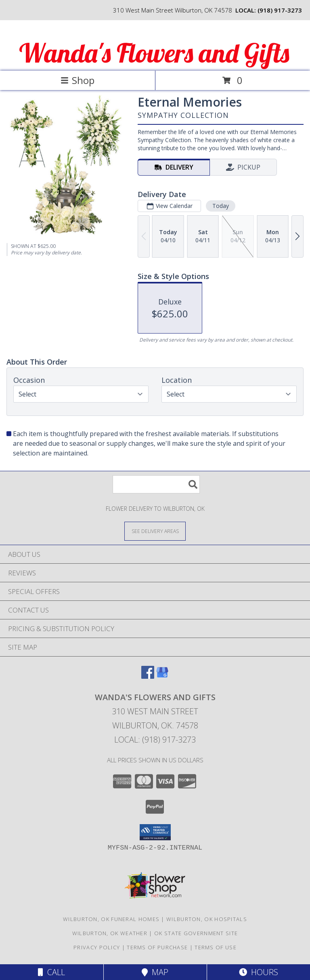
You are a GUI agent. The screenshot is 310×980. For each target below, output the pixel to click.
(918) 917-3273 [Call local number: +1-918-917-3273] (280, 10)
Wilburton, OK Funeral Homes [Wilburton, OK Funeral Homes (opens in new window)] (111, 919)
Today (221, 206)
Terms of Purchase (157, 947)
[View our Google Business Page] (162, 676)
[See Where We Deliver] (155, 531)
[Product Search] (156, 484)
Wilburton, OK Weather (110, 933)
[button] (155, 832)
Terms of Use (216, 947)
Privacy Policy (97, 947)
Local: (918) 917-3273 (155, 740)
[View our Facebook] (148, 676)
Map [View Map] (155, 972)
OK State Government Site (196, 933)
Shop (77, 80)
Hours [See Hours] (259, 972)
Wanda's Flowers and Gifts (154, 53)
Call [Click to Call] (51, 972)
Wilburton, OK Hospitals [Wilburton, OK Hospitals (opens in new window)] (207, 919)
